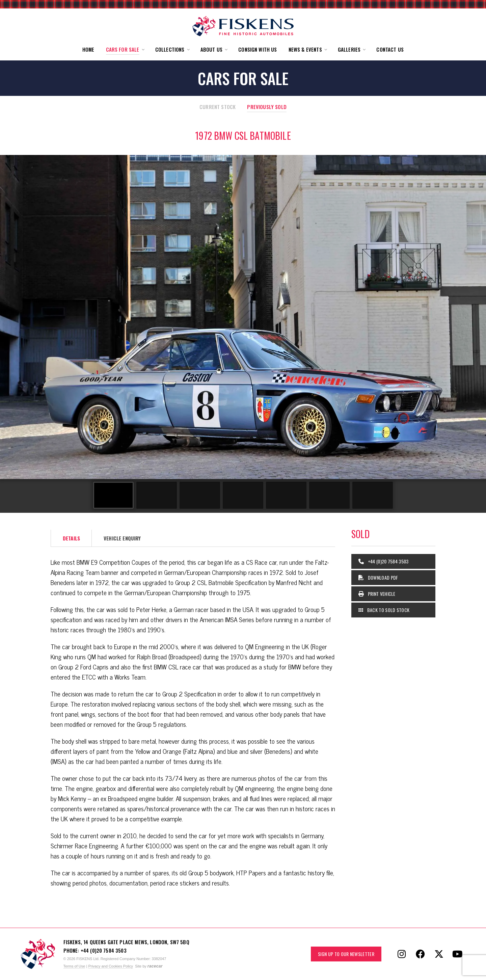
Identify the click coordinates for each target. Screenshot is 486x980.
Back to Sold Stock (384, 610)
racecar (155, 966)
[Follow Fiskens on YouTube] (457, 954)
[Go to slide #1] (113, 495)
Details (71, 538)
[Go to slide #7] (373, 495)
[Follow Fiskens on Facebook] (420, 954)
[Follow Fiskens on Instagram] (402, 954)
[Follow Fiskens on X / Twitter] (439, 954)
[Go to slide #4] (243, 495)
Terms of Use (74, 966)
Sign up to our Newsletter (346, 954)
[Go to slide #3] (200, 495)
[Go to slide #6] (329, 495)
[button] (125, 49)
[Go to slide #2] (157, 495)
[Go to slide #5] (286, 495)
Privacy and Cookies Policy (111, 966)
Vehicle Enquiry (122, 538)
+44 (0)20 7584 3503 (384, 561)
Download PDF (378, 577)
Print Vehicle (377, 594)
